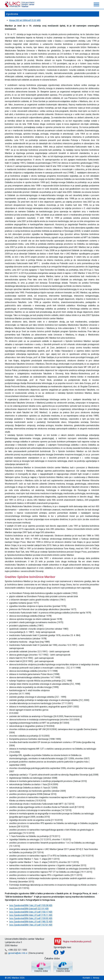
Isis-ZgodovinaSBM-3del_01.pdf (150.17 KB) (31, 912)
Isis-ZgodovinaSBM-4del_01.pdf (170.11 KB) (31, 915)
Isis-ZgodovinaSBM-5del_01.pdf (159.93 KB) (31, 918)
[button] (96, 4)
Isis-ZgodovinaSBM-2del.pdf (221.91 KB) (29, 909)
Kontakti (86, 978)
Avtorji (96, 978)
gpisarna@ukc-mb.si (18, 953)
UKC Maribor (20, 4)
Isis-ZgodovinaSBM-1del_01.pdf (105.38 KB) (31, 905)
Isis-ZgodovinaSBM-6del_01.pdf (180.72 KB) (31, 922)
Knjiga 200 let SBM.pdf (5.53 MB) (25, 20)
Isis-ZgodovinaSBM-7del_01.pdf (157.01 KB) (31, 925)
